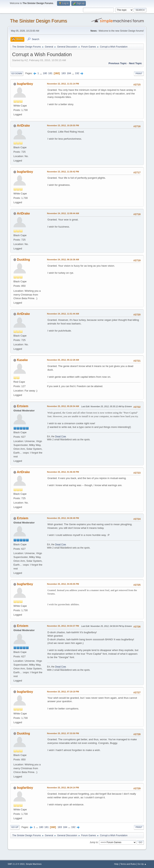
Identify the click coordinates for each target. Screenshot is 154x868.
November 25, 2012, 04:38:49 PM (63, 518)
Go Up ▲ (142, 864)
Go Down (17, 74)
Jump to (94, 842)
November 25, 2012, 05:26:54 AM (63, 406)
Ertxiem (23, 406)
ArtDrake (23, 126)
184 (69, 73)
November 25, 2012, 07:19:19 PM (63, 692)
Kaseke (22, 360)
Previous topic (118, 63)
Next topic (135, 63)
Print (139, 74)
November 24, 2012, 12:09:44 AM (63, 213)
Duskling (24, 260)
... (41, 73)
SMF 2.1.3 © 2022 (16, 864)
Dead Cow (60, 436)
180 (45, 73)
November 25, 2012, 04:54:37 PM (63, 626)
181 (50, 73)
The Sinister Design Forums (38, 21)
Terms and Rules (128, 864)
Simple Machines (34, 864)
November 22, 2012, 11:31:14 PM (63, 84)
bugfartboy (25, 84)
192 (77, 73)
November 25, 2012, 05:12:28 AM (63, 360)
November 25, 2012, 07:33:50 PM (63, 733)
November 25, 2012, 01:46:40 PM (63, 472)
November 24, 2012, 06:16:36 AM (63, 260)
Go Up (15, 827)
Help (116, 864)
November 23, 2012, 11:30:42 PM (63, 172)
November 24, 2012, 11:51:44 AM (63, 314)
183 (64, 73)
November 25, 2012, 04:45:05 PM (63, 584)
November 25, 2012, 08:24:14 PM (63, 788)
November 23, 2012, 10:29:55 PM (63, 125)
